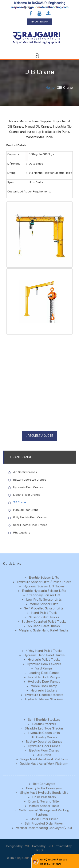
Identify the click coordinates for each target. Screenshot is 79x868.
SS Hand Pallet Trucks (44, 626)
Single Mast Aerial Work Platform (44, 759)
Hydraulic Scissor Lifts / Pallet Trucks (44, 582)
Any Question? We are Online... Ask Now (54, 862)
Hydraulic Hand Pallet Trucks (44, 655)
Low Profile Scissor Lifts (44, 600)
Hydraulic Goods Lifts (44, 733)
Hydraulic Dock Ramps (44, 682)
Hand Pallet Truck (44, 613)
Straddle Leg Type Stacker (44, 728)
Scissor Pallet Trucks (44, 617)
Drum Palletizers (44, 797)
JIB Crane (17, 502)
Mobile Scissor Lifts (44, 604)
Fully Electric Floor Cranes (27, 518)
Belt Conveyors (44, 784)
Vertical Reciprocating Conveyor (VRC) (44, 828)
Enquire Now (40, 22)
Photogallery (19, 533)
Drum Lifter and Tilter (44, 801)
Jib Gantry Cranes (23, 472)
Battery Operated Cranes (27, 480)
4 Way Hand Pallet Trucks (44, 651)
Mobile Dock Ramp (44, 686)
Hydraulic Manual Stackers (44, 699)
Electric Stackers (44, 724)
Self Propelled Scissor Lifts (44, 608)
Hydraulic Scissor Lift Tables (44, 586)
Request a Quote (40, 436)
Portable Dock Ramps (44, 677)
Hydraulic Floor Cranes (25, 487)
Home (50, 88)
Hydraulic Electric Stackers (44, 695)
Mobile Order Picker (44, 819)
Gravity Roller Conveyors (44, 788)
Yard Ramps (44, 668)
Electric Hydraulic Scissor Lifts (44, 591)
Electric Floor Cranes (24, 495)
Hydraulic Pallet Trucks (44, 660)
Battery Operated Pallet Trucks (44, 622)
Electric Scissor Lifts (44, 578)
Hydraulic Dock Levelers (44, 664)
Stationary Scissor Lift (44, 595)
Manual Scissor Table (44, 806)
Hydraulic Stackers (44, 690)
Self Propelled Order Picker (44, 824)
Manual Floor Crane (23, 510)
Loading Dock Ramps (44, 673)
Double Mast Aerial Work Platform (44, 764)
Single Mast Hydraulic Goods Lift (44, 793)
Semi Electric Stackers (44, 720)
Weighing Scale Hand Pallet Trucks (44, 630)
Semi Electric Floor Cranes (28, 525)
